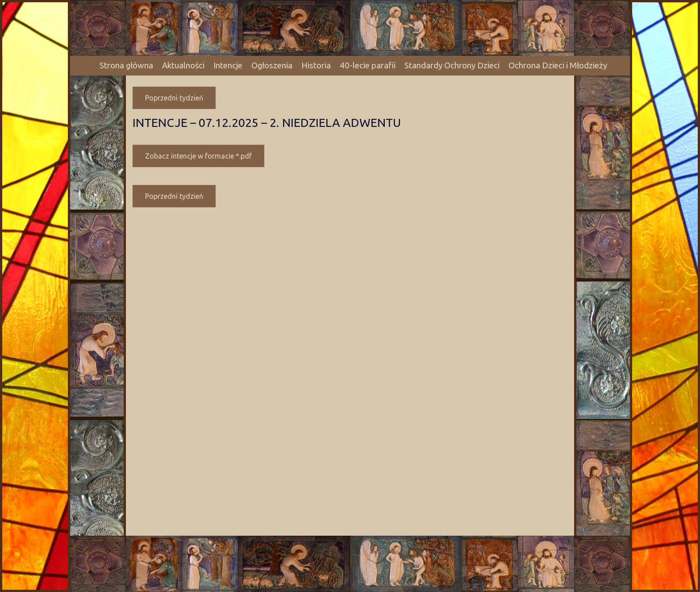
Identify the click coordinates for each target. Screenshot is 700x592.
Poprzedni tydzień (174, 98)
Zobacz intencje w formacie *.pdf (198, 156)
